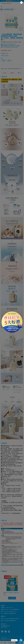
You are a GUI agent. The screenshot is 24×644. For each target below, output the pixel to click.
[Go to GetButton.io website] (21, 643)
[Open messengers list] (21, 640)
